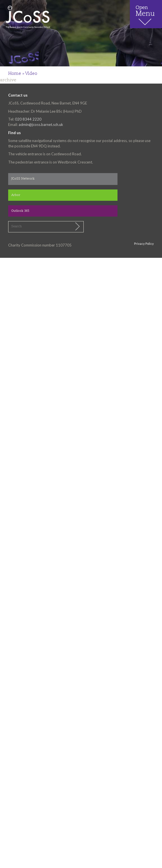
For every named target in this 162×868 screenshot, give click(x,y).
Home (15, 74)
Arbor (16, 195)
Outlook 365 (20, 211)
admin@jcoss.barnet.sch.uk (41, 125)
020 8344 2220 (28, 119)
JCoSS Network (23, 179)
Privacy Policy (144, 244)
